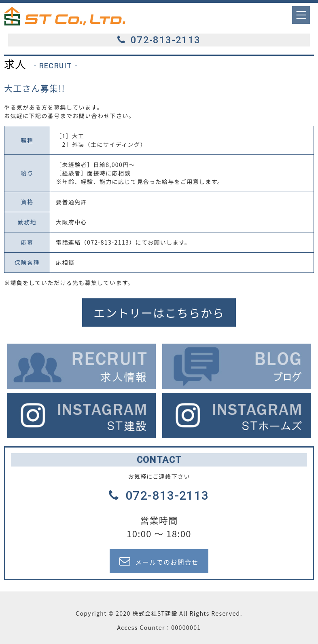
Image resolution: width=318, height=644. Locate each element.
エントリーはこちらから (159, 312)
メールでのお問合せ (159, 561)
